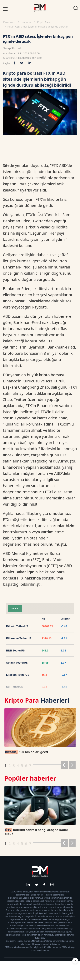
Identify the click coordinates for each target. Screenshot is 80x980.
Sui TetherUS (15, 687)
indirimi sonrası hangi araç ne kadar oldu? (37, 832)
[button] (64, 766)
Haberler (27, 22)
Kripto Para (44, 22)
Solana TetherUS (17, 663)
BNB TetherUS (15, 651)
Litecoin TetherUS (18, 675)
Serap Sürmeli (12, 48)
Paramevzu (10, 22)
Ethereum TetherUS (19, 638)
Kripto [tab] (15, 609)
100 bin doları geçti (26, 752)
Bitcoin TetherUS (17, 626)
